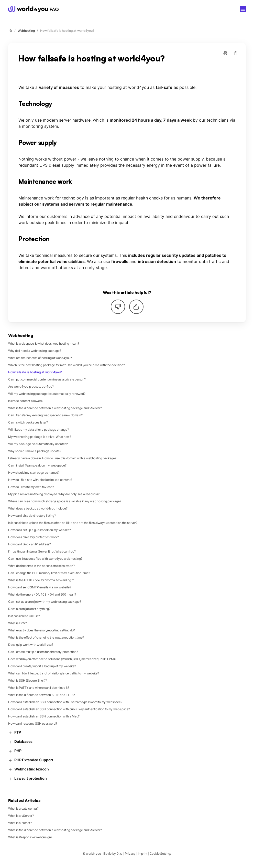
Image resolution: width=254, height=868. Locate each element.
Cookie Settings (161, 854)
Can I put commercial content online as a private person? (47, 379)
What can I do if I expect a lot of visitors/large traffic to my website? (54, 673)
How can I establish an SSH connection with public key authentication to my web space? (69, 709)
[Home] (33, 9)
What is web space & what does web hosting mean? (44, 343)
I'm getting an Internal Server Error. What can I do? (42, 551)
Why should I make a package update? (35, 451)
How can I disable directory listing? (32, 516)
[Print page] (225, 53)
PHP (15, 751)
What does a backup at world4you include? (38, 508)
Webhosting (26, 31)
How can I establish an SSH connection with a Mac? (44, 716)
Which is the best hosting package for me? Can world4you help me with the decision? (66, 365)
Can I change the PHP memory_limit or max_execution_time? (49, 573)
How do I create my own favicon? (31, 487)
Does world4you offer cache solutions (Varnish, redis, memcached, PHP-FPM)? (62, 659)
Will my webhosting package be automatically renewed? (47, 394)
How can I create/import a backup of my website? (42, 666)
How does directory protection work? (34, 537)
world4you (93, 854)
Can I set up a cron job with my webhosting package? (45, 602)
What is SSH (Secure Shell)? (27, 680)
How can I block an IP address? (30, 544)
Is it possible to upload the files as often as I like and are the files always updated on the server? (73, 523)
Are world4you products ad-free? (31, 387)
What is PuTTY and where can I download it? (39, 688)
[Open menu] (243, 9)
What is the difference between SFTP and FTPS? (42, 695)
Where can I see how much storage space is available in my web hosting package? (65, 501)
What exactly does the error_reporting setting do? (42, 630)
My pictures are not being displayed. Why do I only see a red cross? (54, 494)
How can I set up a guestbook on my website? (40, 530)
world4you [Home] (76, 9)
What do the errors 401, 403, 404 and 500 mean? (42, 594)
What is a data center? (23, 808)
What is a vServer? (21, 816)
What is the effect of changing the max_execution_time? (46, 637)
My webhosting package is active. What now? (40, 437)
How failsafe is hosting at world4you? (67, 31)
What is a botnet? (20, 823)
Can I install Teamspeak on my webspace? (37, 465)
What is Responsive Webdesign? (30, 837)
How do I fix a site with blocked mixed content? (40, 480)
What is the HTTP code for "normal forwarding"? (41, 580)
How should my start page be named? (34, 473)
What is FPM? (18, 623)
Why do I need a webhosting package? (35, 351)
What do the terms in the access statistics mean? (41, 566)
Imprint (142, 854)
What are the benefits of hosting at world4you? (40, 358)
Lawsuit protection (27, 779)
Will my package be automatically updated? (38, 444)
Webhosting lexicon (28, 769)
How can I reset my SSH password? (32, 723)
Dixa (119, 854)
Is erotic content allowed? (26, 401)
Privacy (130, 854)
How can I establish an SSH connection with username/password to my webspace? (65, 702)
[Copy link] (236, 53)
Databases (20, 742)
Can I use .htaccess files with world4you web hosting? (45, 559)
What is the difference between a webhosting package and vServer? (55, 408)
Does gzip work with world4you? (31, 645)
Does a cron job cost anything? (29, 609)
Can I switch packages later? (28, 422)
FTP (15, 732)
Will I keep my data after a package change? (38, 430)
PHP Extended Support (31, 760)
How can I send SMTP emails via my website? (40, 587)
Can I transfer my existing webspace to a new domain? (45, 415)
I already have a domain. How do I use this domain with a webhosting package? (62, 458)
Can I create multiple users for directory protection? (43, 652)
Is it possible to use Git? (24, 616)
